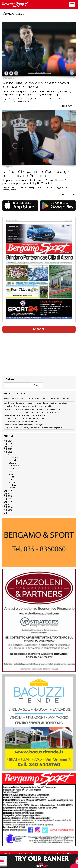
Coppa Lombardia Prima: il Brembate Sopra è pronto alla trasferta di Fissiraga (31, 412)
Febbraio (13, 485)
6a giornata (15, 99)
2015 (10, 504)
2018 (10, 496)
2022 (10, 452)
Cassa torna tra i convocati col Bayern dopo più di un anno (25, 416)
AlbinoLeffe (26, 99)
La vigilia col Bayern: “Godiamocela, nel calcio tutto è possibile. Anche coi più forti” (33, 428)
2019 (10, 493)
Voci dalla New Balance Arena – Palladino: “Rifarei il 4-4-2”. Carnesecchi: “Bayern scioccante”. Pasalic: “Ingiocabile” (37, 399)
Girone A (56, 99)
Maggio (12, 477)
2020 (10, 491)
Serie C (14, 101)
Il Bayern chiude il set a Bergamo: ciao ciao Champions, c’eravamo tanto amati (32, 409)
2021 (10, 455)
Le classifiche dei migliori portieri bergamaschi (20, 422)
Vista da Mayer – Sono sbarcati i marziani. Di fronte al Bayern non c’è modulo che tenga (36, 403)
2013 (10, 510)
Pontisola (14, 190)
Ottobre (12, 463)
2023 (10, 449)
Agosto (12, 469)
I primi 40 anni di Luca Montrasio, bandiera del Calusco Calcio (26, 419)
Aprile (11, 480)
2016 (10, 502)
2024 (10, 446)
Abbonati (39, 329)
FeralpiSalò (47, 99)
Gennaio (13, 488)
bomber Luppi (14, 187)
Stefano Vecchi (24, 101)
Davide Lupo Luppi (28, 187)
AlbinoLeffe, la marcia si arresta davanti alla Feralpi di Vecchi (36, 85)
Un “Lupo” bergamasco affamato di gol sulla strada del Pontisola (36, 174)
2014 (10, 507)
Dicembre (13, 458)
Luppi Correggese (56, 187)
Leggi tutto (69, 106)
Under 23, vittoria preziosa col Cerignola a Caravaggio (23, 425)
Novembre (14, 460)
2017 (10, 499)
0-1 (9, 99)
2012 (10, 513)
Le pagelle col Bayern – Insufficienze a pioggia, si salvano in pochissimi (29, 406)
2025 (10, 444)
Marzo (12, 482)
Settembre (14, 466)
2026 (10, 441)
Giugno (12, 474)
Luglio (11, 471)
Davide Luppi (37, 99)
